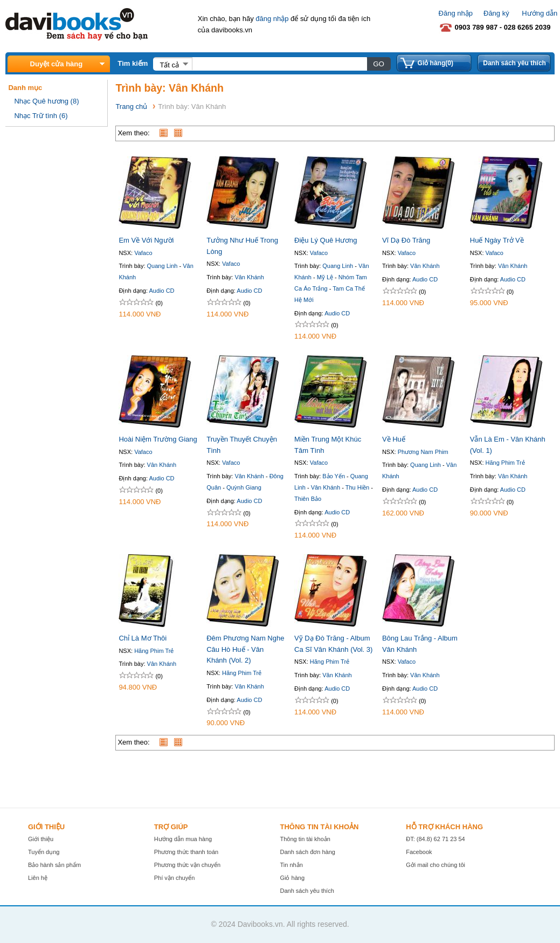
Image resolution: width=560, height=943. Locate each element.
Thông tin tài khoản (305, 839)
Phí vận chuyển (175, 878)
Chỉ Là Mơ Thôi (143, 638)
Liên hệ (38, 878)
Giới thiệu (41, 839)
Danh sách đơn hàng (307, 852)
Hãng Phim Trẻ (505, 463)
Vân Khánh (249, 277)
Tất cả (169, 65)
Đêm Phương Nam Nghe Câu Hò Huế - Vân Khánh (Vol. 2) (245, 649)
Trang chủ (131, 106)
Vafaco (143, 253)
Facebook (419, 852)
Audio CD (161, 291)
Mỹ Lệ (325, 277)
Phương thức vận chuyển (188, 865)
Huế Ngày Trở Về (497, 240)
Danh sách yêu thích (514, 63)
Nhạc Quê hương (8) (46, 101)
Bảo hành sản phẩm (54, 865)
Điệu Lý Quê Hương (326, 240)
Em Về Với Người (146, 240)
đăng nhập (272, 19)
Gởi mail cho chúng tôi (435, 865)
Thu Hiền (358, 487)
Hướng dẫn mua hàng (183, 839)
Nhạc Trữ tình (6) (41, 116)
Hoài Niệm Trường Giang (158, 439)
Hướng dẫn (540, 13)
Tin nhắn (291, 865)
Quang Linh (163, 266)
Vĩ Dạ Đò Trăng (406, 240)
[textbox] (279, 64)
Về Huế (394, 439)
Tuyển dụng (44, 852)
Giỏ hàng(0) (435, 63)
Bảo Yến (334, 476)
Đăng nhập (456, 13)
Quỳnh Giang (244, 487)
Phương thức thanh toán (186, 852)
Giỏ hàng (292, 878)
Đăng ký (496, 13)
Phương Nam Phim (423, 452)
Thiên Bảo (308, 499)
